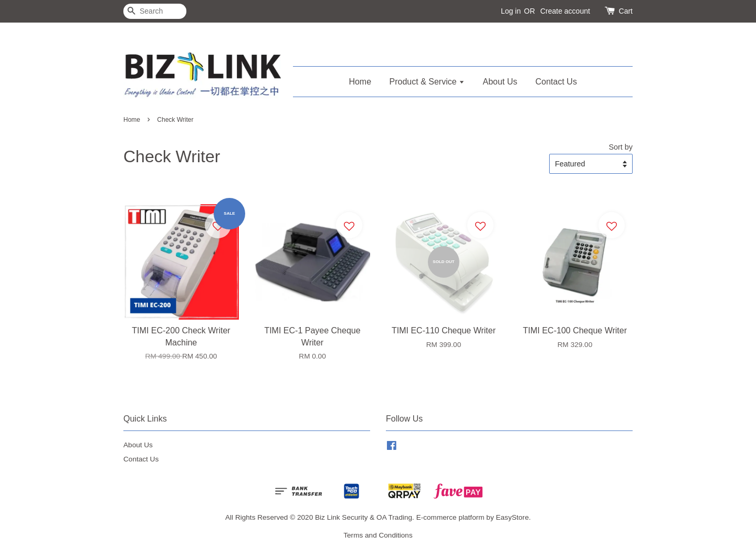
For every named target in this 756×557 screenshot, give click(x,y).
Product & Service (427, 82)
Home (360, 82)
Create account (565, 11)
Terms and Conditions (378, 535)
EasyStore (512, 517)
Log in (511, 11)
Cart (626, 11)
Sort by (621, 147)
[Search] (155, 11)
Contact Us (556, 82)
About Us (500, 82)
